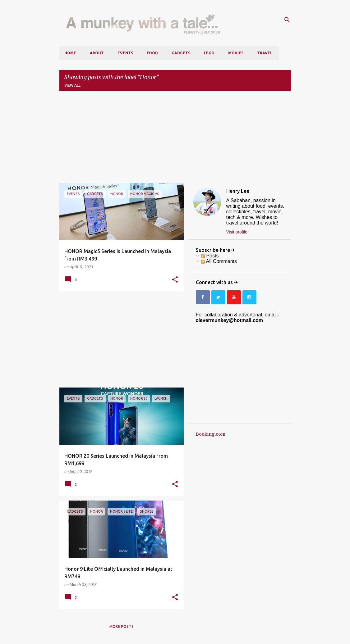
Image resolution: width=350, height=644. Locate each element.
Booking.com (211, 434)
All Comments (219, 261)
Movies (236, 53)
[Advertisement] (175, 139)
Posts (210, 256)
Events (125, 53)
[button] (175, 280)
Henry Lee (238, 191)
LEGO (209, 53)
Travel (265, 53)
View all (72, 85)
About (97, 53)
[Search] (287, 20)
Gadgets (181, 53)
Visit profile (237, 232)
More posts (122, 626)
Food (152, 53)
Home (70, 53)
